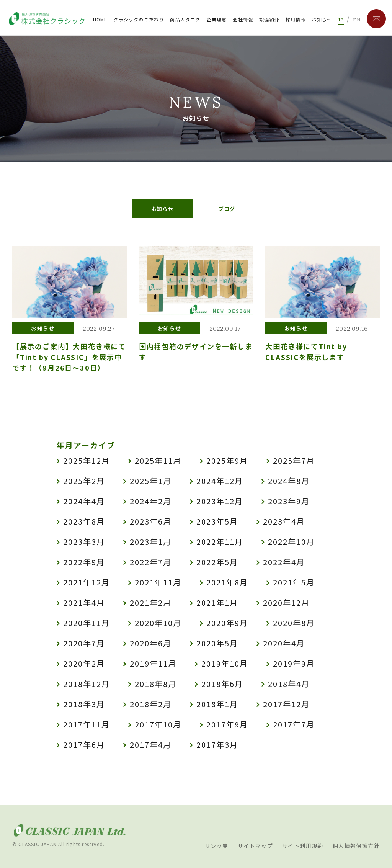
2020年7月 (84, 643)
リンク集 (217, 846)
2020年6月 (151, 643)
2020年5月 (217, 643)
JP (341, 20)
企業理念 (217, 19)
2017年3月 (217, 745)
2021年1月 (217, 602)
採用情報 (296, 19)
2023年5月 (217, 521)
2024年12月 (220, 481)
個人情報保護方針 (356, 846)
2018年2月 (151, 704)
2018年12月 (87, 684)
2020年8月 (294, 623)
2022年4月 (284, 562)
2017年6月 (84, 745)
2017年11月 (87, 724)
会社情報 (243, 19)
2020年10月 (158, 623)
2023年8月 (84, 521)
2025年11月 (158, 460)
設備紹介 (269, 19)
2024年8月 (289, 481)
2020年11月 (87, 623)
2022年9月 (84, 562)
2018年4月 (289, 684)
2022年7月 (151, 562)
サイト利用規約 (303, 846)
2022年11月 (220, 542)
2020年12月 (286, 602)
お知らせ (322, 19)
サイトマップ (255, 846)
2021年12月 (87, 582)
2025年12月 (87, 460)
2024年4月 (84, 501)
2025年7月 (294, 460)
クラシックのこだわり (139, 19)
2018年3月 (84, 704)
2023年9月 (289, 501)
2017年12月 (286, 704)
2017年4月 (151, 745)
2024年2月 (151, 501)
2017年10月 (158, 724)
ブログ (227, 209)
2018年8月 (156, 684)
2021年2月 (151, 602)
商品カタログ (185, 19)
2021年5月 (294, 582)
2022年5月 (217, 562)
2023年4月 (284, 521)
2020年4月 (284, 643)
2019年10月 (225, 663)
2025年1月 (151, 481)
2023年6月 (151, 521)
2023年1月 (151, 542)
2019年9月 (294, 663)
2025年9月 (227, 460)
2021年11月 (158, 582)
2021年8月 (227, 582)
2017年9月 (227, 724)
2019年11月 (153, 663)
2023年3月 (84, 542)
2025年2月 (84, 481)
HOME (100, 19)
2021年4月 (84, 602)
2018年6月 (222, 684)
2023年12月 (220, 501)
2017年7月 (294, 724)
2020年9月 (227, 623)
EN (357, 20)
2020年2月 (84, 663)
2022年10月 (291, 542)
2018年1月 (217, 704)
